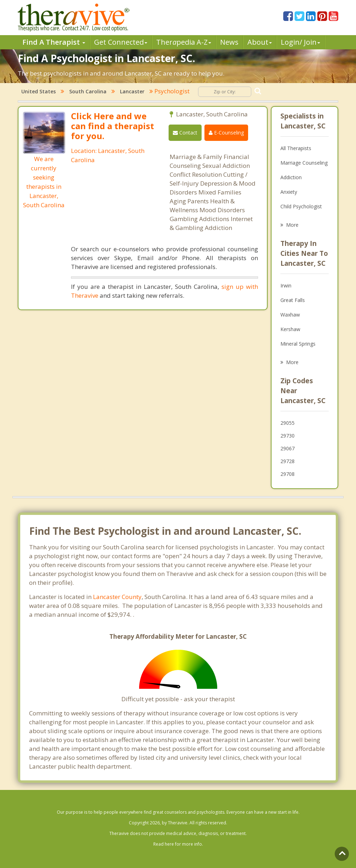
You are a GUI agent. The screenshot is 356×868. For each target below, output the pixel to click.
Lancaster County (117, 597)
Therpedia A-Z (184, 42)
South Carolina (88, 91)
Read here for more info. (178, 844)
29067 (287, 448)
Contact (185, 133)
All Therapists (296, 148)
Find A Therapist (54, 42)
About (260, 42)
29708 (287, 474)
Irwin (286, 285)
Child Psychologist (301, 206)
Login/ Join (300, 42)
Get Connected (121, 42)
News (229, 42)
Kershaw (290, 329)
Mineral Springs (298, 344)
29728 (287, 461)
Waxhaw (290, 315)
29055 (287, 423)
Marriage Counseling (304, 163)
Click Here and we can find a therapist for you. (113, 126)
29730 (287, 436)
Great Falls (293, 300)
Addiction (291, 177)
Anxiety (289, 192)
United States (39, 91)
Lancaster (132, 91)
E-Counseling (226, 133)
